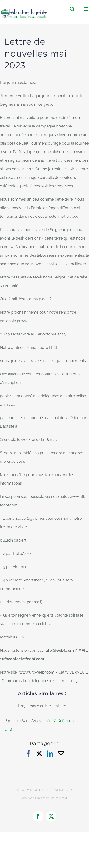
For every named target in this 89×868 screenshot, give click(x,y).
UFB (8, 729)
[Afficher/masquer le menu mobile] (87, 9)
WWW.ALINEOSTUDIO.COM (44, 798)
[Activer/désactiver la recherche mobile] (72, 9)
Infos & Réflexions (60, 721)
